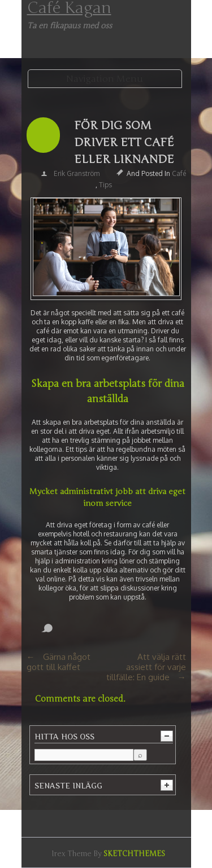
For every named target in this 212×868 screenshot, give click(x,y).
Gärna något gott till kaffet (59, 662)
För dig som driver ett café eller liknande (124, 142)
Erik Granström (77, 173)
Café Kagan (69, 8)
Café (179, 173)
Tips (105, 185)
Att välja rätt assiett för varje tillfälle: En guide (146, 667)
